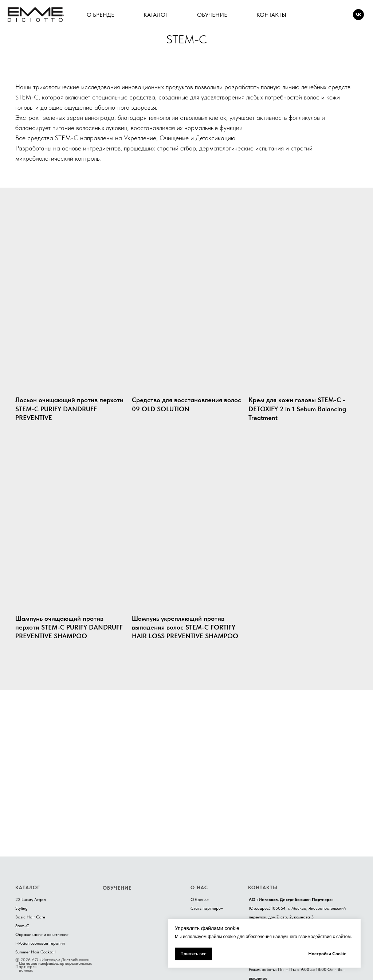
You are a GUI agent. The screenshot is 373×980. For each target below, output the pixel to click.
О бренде (200, 899)
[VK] (358, 15)
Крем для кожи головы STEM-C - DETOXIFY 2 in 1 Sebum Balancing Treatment (297, 409)
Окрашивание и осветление (42, 934)
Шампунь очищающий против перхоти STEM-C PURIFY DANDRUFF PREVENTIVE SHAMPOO (69, 627)
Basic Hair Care (30, 917)
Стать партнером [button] (207, 908)
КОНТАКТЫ (271, 15)
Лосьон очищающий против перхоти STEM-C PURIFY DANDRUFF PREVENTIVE (69, 409)
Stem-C (22, 926)
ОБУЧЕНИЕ (212, 15)
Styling (21, 908)
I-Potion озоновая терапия (40, 943)
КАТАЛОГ (156, 15)
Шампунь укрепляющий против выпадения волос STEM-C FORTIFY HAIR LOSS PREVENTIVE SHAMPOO (185, 627)
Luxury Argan (34, 899)
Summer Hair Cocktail (36, 952)
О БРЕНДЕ (101, 15)
